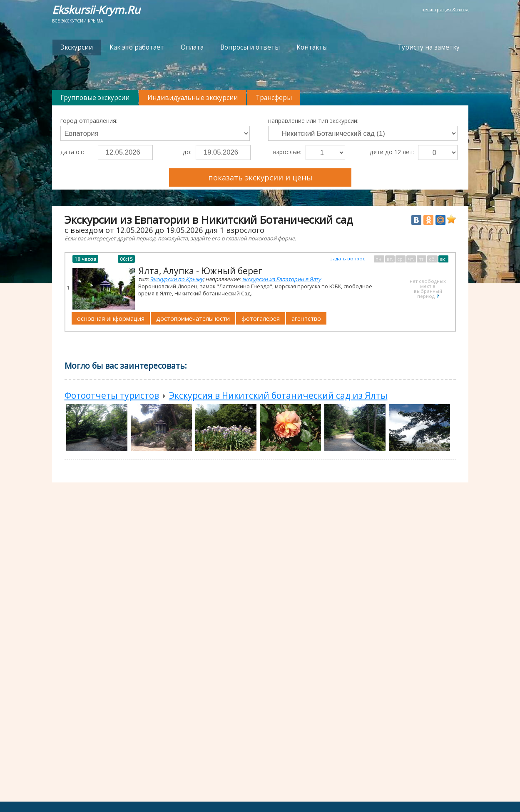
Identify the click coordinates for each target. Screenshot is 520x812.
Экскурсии (77, 47)
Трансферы (274, 98)
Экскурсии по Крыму (176, 279)
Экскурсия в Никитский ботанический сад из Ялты (278, 395)
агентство (306, 318)
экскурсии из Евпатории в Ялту (281, 279)
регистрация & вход (445, 9)
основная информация (111, 318)
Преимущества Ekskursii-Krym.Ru (410, 174)
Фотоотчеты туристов (112, 395)
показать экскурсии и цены (260, 177)
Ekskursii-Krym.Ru (96, 10)
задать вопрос (348, 259)
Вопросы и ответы (250, 47)
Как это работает (137, 47)
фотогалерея (261, 318)
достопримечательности (193, 318)
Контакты (312, 47)
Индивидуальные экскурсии (193, 98)
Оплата (192, 47)
